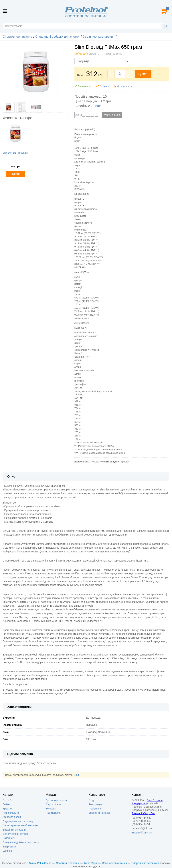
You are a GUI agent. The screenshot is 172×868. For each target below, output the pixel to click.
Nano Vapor (91, 863)
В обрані (104, 86)
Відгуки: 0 (94, 54)
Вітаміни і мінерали (14, 830)
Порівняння (96, 809)
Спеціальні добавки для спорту (57, 37)
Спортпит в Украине (68, 863)
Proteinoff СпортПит (143, 813)
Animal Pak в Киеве (40, 863)
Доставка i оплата (56, 800)
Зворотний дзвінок (100, 813)
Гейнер (7, 804)
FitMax (96, 106)
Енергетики (9, 847)
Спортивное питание (17, 37)
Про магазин (53, 813)
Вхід (76, 775)
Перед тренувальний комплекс (21, 825)
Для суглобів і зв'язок (15, 834)
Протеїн (7, 800)
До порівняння (125, 86)
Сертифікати (53, 804)
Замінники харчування (99, 37)
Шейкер (7, 851)
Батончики (9, 838)
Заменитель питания (115, 863)
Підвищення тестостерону (18, 821)
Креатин (8, 809)
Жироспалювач (12, 817)
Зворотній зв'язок (142, 833)
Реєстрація (95, 804)
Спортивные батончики (145, 863)
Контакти (51, 809)
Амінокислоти (11, 813)
